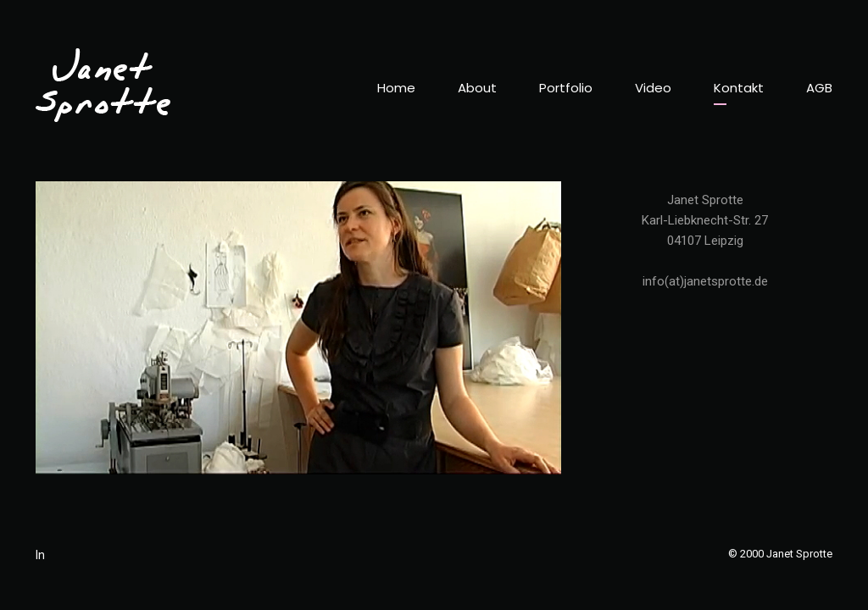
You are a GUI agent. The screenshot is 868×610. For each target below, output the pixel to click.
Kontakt (739, 88)
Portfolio (566, 88)
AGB (819, 88)
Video (653, 88)
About (477, 88)
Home (396, 88)
